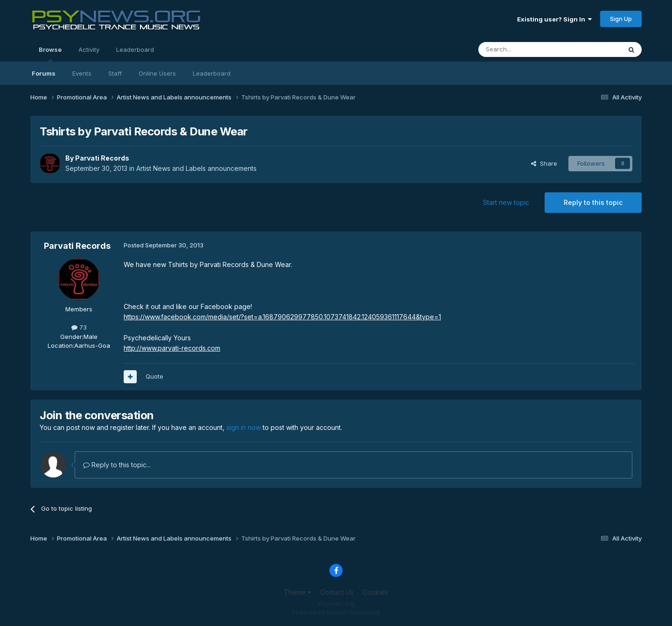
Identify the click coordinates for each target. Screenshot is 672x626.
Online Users (157, 73)
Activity (89, 49)
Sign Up (621, 19)
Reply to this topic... (117, 465)
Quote (154, 376)
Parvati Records (102, 158)
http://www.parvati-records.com (172, 348)
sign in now (244, 427)
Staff (115, 73)
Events (82, 73)
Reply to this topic (593, 202)
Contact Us (337, 592)
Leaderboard (212, 73)
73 (79, 327)
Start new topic (506, 202)
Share (544, 163)
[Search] (526, 49)
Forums (44, 73)
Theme (297, 592)
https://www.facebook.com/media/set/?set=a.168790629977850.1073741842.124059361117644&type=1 (282, 317)
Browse (50, 54)
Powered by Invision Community (336, 612)
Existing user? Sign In (554, 19)
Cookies (375, 592)
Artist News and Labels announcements (196, 168)
